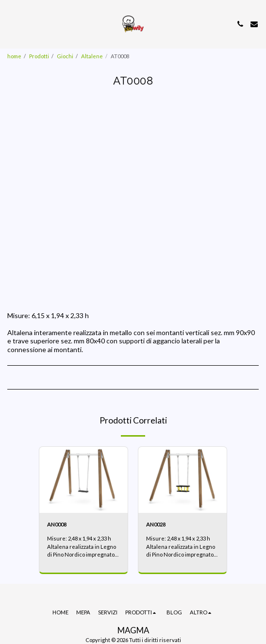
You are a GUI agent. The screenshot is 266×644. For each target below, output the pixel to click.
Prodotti (39, 56)
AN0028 (156, 524)
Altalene (92, 56)
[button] (11, 24)
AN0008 (57, 524)
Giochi (65, 56)
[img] (83, 480)
